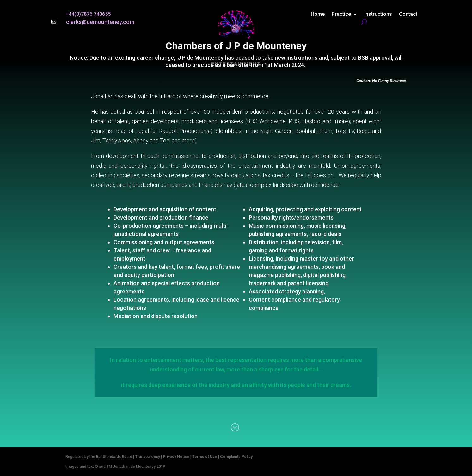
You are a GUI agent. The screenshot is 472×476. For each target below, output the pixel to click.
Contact (408, 15)
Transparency (147, 457)
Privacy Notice (176, 457)
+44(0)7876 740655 (88, 14)
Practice (341, 15)
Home (318, 15)
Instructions (378, 15)
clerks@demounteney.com (100, 22)
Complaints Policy (236, 457)
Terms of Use (205, 457)
